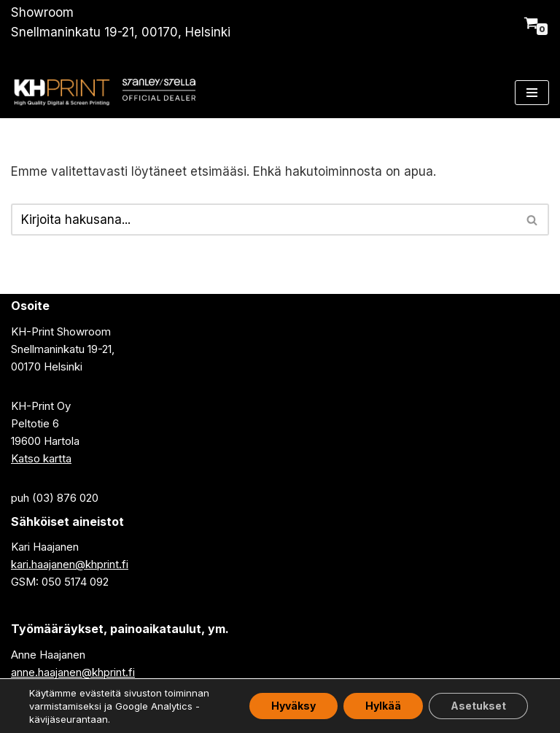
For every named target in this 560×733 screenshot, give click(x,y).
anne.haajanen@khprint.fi (73, 672)
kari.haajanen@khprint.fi (70, 564)
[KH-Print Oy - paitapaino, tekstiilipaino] (61, 93)
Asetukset (478, 706)
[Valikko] (532, 93)
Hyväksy (293, 706)
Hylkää (383, 706)
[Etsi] (264, 220)
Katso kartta (41, 458)
